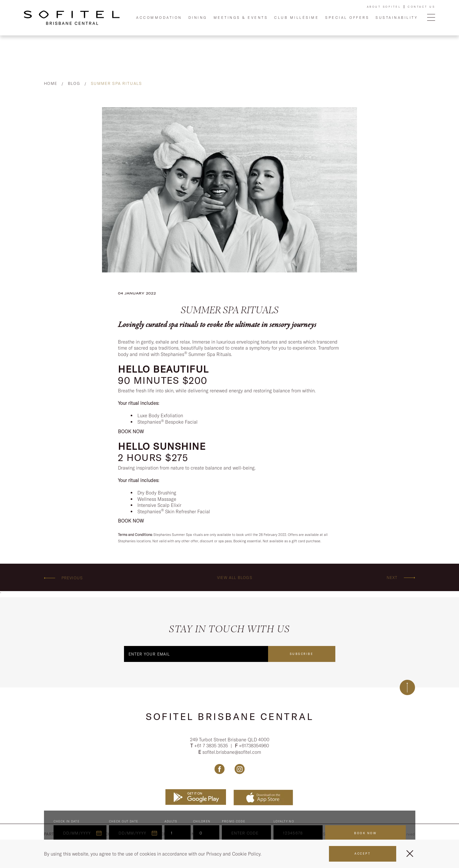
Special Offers (347, 18)
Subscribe (302, 654)
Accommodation (159, 18)
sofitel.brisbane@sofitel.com (232, 752)
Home (51, 83)
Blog (74, 83)
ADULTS (171, 822)
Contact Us (421, 7)
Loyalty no (284, 822)
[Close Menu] (410, 853)
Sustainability (397, 18)
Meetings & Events (241, 18)
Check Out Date (124, 822)
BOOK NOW (131, 431)
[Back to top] (407, 687)
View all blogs (235, 578)
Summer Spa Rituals (117, 83)
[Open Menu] (431, 18)
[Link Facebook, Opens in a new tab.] (219, 769)
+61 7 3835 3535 (212, 746)
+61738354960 (254, 746)
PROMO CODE (234, 822)
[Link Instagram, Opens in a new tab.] (240, 769)
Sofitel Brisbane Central (229, 716)
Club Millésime (296, 18)
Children (202, 822)
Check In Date (67, 822)
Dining (198, 18)
